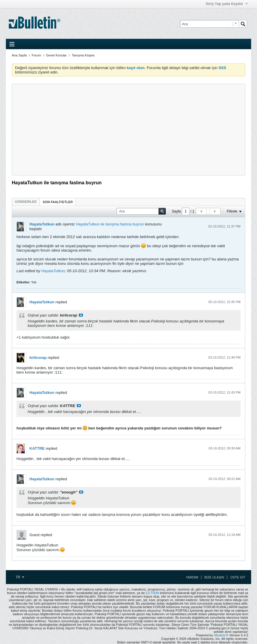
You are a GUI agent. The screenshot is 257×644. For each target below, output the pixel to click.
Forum (36, 55)
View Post (81, 315)
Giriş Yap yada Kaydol (227, 4)
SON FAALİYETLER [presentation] (58, 202)
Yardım (192, 577)
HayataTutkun (42, 224)
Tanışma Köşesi (83, 55)
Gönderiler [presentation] (26, 202)
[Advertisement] (128, 130)
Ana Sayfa (19, 55)
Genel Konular (56, 55)
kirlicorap (38, 358)
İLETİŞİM (152, 593)
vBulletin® (221, 635)
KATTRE (37, 448)
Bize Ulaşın (214, 577)
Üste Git (238, 577)
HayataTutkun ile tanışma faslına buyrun (110, 224)
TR (20, 577)
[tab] (26, 202)
